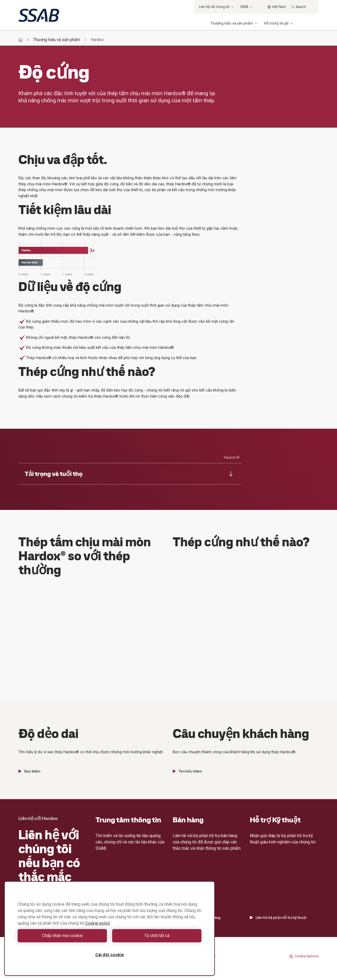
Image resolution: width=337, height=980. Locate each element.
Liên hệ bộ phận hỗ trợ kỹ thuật (278, 918)
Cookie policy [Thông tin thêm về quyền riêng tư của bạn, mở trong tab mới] (98, 923)
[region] (110, 928)
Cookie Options (304, 956)
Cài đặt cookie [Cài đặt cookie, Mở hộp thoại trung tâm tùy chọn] (110, 955)
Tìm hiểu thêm (187, 771)
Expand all (232, 457)
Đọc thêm (29, 771)
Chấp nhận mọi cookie (62, 936)
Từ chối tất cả (157, 936)
